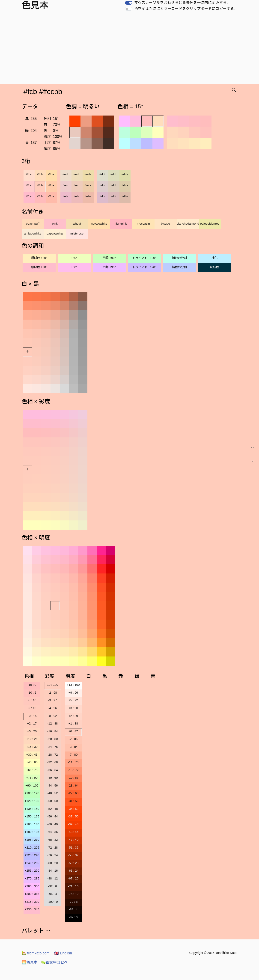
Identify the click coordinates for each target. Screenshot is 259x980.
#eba (88, 196)
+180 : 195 (32, 832)
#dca (125, 185)
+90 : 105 (32, 785)
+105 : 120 (32, 793)
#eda (88, 174)
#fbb (40, 196)
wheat (77, 224)
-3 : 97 (53, 700)
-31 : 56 (73, 801)
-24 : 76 (52, 747)
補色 (214, 258)
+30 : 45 (32, 755)
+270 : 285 (32, 878)
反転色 (214, 267)
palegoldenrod (210, 224)
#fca (51, 185)
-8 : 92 (53, 716)
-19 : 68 (73, 778)
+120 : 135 (32, 801)
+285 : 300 (32, 886)
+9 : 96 (73, 693)
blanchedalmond (188, 224)
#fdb (40, 174)
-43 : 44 (73, 832)
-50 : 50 (52, 801)
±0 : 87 (73, 731)
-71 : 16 (73, 886)
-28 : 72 (52, 755)
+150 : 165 (32, 816)
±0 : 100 (53, 685)
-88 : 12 (52, 878)
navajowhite (99, 224)
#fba (51, 196)
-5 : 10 (32, 700)
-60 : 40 (52, 824)
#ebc (66, 196)
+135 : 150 (32, 809)
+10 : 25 (32, 739)
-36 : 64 (52, 770)
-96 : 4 (53, 894)
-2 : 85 (73, 739)
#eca (88, 185)
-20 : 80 (52, 739)
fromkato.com (36, 953)
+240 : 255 (32, 863)
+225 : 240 (32, 855)
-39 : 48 (73, 824)
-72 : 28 (52, 848)
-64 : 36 (52, 832)
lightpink (121, 224)
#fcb (40, 185)
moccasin (143, 224)
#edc (66, 174)
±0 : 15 (32, 716)
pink (55, 224)
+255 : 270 (32, 871)
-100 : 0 (52, 902)
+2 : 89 (73, 716)
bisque (165, 224)
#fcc (29, 185)
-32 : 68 (52, 762)
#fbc (29, 196)
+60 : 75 (32, 770)
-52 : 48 (52, 809)
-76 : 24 (52, 855)
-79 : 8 (73, 902)
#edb (77, 174)
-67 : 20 (73, 878)
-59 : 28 (73, 863)
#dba (125, 196)
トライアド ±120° (144, 258)
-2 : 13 (32, 708)
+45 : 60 (32, 762)
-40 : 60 (52, 778)
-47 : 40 (73, 840)
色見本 (30, 962)
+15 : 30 (32, 747)
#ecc (66, 185)
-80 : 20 (52, 863)
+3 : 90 (73, 708)
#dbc (103, 196)
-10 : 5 (32, 693)
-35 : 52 (73, 809)
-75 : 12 (73, 894)
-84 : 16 (52, 871)
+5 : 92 (73, 700)
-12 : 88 (52, 723)
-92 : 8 (53, 886)
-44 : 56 (52, 785)
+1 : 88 (73, 723)
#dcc (103, 185)
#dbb (114, 196)
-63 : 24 (73, 871)
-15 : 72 (73, 770)
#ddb (114, 174)
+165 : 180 (32, 824)
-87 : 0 (73, 917)
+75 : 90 (32, 778)
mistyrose (77, 233)
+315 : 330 (32, 902)
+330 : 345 (32, 909)
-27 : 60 (73, 793)
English (63, 953)
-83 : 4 (73, 909)
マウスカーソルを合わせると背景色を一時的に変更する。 (182, 3)
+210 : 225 (32, 848)
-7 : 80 (73, 755)
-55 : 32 (73, 855)
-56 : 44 (52, 816)
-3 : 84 (73, 747)
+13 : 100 (73, 685)
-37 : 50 (73, 816)
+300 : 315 (32, 894)
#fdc (29, 174)
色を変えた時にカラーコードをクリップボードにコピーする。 (186, 9)
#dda (125, 174)
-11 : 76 (73, 762)
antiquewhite (33, 233)
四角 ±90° (109, 258)
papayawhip (55, 233)
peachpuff (33, 224)
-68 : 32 (52, 840)
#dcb (114, 185)
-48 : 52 (52, 793)
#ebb (77, 196)
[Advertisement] (130, 49)
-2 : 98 (53, 693)
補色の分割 (179, 258)
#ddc (103, 174)
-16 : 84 (52, 731)
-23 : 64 (73, 785)
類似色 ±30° (39, 258)
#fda (51, 174)
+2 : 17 (32, 723)
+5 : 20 (32, 731)
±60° (74, 258)
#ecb (77, 185)
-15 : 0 (32, 685)
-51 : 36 (73, 848)
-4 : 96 (53, 708)
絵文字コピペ (54, 962)
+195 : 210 (32, 840)
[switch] (129, 3)
